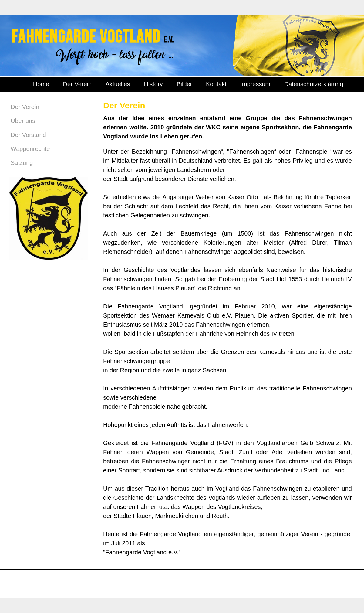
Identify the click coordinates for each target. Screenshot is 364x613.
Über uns (23, 121)
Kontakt (216, 84)
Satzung (22, 163)
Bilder (184, 84)
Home (41, 84)
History (153, 84)
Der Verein (78, 84)
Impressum (255, 84)
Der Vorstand (28, 135)
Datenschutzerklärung (314, 84)
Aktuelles (118, 84)
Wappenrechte (30, 149)
